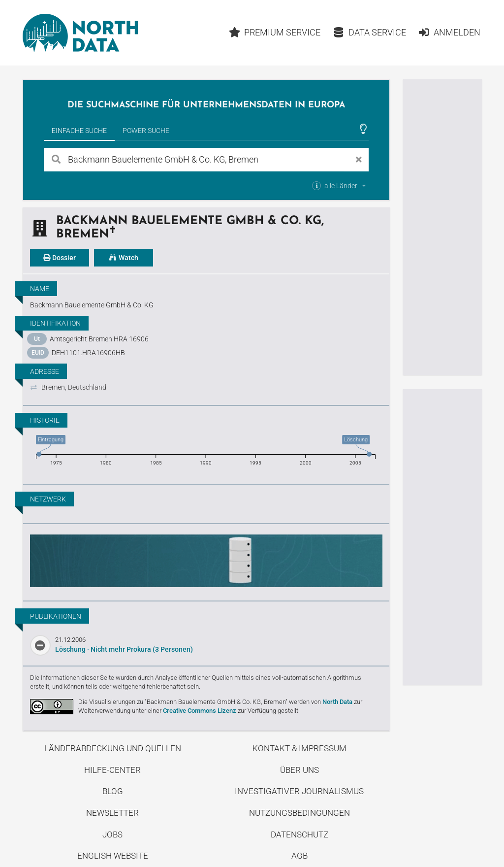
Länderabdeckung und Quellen (113, 748)
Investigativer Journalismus (299, 791)
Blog (113, 791)
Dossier (60, 258)
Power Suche (146, 131)
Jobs (112, 834)
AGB (299, 856)
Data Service (369, 32)
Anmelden (449, 32)
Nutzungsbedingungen (299, 813)
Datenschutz (299, 834)
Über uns (299, 770)
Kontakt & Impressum (299, 748)
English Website (113, 856)
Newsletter (112, 813)
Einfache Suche (79, 131)
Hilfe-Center (112, 770)
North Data (337, 702)
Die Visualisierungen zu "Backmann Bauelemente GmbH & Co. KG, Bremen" (183, 702)
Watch (124, 258)
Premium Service (275, 32)
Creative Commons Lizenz (200, 711)
